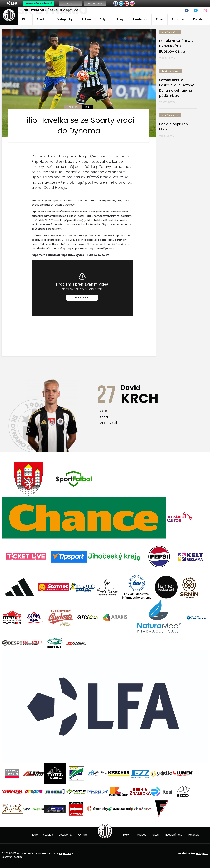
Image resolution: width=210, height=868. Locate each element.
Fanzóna (178, 19)
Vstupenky (65, 19)
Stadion (43, 19)
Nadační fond (174, 835)
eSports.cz (65, 853)
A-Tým (82, 835)
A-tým (86, 19)
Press (160, 19)
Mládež (142, 835)
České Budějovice (51, 10)
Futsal (155, 835)
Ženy (120, 19)
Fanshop (199, 19)
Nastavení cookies (12, 857)
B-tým (104, 19)
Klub (25, 19)
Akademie (140, 19)
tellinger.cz (202, 853)
